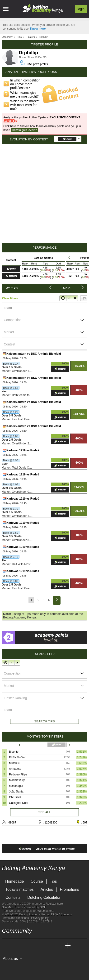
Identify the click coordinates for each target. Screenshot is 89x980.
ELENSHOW (17, 757)
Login (81, 9)
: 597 (82, 822)
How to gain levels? (24, 130)
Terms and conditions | (16, 918)
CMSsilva (15, 797)
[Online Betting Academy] (33, 946)
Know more (38, 29)
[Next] (57, 600)
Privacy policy (40, 918)
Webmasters (45, 911)
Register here (54, 904)
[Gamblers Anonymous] (43, 966)
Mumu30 (15, 763)
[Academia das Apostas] (15, 946)
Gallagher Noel (19, 803)
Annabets (15, 769)
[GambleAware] (14, 967)
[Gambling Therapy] (37, 967)
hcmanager (16, 786)
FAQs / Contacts (61, 914)
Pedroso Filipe (18, 774)
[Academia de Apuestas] (41, 946)
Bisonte (14, 752)
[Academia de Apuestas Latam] (50, 946)
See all (44, 812)
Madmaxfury (17, 780)
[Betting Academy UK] (59, 946)
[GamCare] (30, 967)
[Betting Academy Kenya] (6, 946)
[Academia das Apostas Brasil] (24, 946)
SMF (43, 907)
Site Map (7, 907)
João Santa (16, 792)
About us (10, 959)
